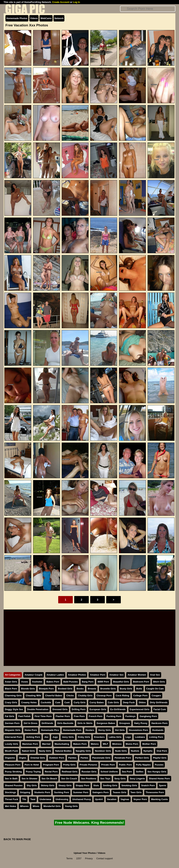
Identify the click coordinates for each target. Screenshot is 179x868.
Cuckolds (46, 702)
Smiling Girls (110, 785)
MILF (106, 744)
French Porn (96, 716)
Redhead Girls (70, 772)
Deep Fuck (129, 702)
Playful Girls (160, 758)
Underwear (45, 799)
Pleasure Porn (13, 765)
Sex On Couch (69, 779)
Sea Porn (127, 772)
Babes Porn (53, 682)
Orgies (23, 758)
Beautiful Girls (121, 682)
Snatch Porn (148, 785)
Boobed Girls (65, 689)
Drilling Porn (79, 709)
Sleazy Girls (65, 785)
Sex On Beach (49, 779)
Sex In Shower (29, 779)
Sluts (96, 785)
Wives (36, 806)
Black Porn (11, 689)
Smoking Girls (129, 785)
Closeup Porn (104, 696)
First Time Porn (43, 716)
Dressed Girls (60, 709)
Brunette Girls (108, 689)
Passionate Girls (101, 758)
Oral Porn (162, 751)
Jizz (46, 737)
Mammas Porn (30, 744)
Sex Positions (89, 779)
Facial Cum (160, 709)
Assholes (37, 682)
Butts (139, 689)
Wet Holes (11, 806)
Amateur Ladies (55, 675)
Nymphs (148, 751)
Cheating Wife (33, 696)
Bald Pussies (71, 682)
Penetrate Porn (123, 758)
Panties (72, 758)
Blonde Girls (28, 689)
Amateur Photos (77, 675)
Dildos (142, 702)
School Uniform (109, 772)
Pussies (159, 765)
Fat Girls (10, 716)
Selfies (140, 772)
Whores (24, 806)
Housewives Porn (139, 730)
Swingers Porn (101, 792)
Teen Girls (136, 792)
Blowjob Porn (46, 689)
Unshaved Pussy (81, 799)
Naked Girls (28, 751)
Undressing (62, 799)
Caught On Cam (155, 689)
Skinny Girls (48, 785)
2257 (79, 858)
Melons (95, 744)
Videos (34, 18)
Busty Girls (126, 689)
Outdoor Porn (57, 758)
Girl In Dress (31, 723)
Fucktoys (130, 716)
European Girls (98, 709)
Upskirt (99, 799)
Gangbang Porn (148, 716)
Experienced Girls (140, 709)
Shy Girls (32, 785)
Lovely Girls (12, 744)
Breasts (92, 689)
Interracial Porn (13, 737)
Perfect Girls (142, 758)
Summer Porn (81, 792)
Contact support (104, 858)
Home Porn (31, 730)
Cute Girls (113, 702)
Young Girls (71, 806)
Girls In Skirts (85, 723)
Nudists (135, 751)
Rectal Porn (51, 772)
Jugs (55, 737)
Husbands (158, 730)
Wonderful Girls (52, 806)
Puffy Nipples (143, 765)
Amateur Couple (34, 675)
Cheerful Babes (54, 696)
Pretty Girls (69, 765)
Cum (58, 702)
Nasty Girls (45, 751)
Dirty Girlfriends (159, 702)
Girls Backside (65, 723)
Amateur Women (137, 675)
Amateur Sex (116, 675)
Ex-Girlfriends (118, 709)
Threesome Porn (155, 792)
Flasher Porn (63, 716)
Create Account (61, 2)
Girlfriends (47, 723)
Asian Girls (11, 682)
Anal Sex (155, 675)
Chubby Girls (85, 696)
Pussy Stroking (13, 772)
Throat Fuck (12, 799)
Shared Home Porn (159, 779)
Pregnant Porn (51, 765)
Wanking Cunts (159, 799)
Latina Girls (115, 737)
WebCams (46, 18)
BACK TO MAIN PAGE (17, 839)
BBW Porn (103, 682)
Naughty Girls (83, 751)
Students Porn (42, 792)
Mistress (117, 744)
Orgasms (10, 758)
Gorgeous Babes (106, 723)
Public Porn (125, 765)
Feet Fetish (25, 716)
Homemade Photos (17, 18)
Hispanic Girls (13, 730)
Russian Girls (89, 772)
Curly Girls (80, 702)
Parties (84, 758)
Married (46, 744)
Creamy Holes (29, 702)
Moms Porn (132, 744)
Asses (25, 682)
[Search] (148, 9)
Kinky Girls (84, 737)
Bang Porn (88, 682)
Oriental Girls (38, 758)
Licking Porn (156, 737)
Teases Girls (119, 792)
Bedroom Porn (141, 682)
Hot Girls (120, 730)
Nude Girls (121, 751)
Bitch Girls (159, 682)
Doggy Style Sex (14, 709)
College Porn (140, 696)
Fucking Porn (114, 716)
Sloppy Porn (82, 785)
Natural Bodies (63, 751)
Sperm (162, 785)
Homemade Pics (50, 730)
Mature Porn (80, 744)
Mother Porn (149, 744)
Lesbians (140, 737)
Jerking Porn (33, 737)
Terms (69, 858)
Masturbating (62, 744)
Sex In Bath (11, 779)
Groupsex (125, 723)
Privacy (89, 858)
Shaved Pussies (14, 785)
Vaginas (125, 799)
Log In (76, 2)
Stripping (25, 792)
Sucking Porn (61, 792)
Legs (128, 737)
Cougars (156, 696)
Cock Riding (123, 696)
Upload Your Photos (85, 853)
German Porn (12, 723)
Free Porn (79, 716)
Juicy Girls (68, 737)
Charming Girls (13, 696)
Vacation (112, 799)
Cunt (67, 702)
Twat (33, 799)
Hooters (90, 730)
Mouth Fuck (11, 751)
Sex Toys (105, 779)
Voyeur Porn (140, 799)
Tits (24, 799)
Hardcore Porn (159, 723)
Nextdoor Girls (103, 751)
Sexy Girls (120, 779)
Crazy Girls (11, 702)
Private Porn (108, 765)
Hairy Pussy (141, 723)
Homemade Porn (72, 730)
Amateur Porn (98, 675)
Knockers (99, 737)
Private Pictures (88, 765)
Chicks (70, 696)
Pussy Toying (33, 772)
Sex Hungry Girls (157, 772)
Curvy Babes (97, 702)
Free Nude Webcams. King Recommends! (89, 823)
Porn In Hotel (32, 765)
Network (59, 18)
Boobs (80, 689)
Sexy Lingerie (137, 779)
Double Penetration (38, 709)
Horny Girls (105, 730)
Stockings (10, 792)
